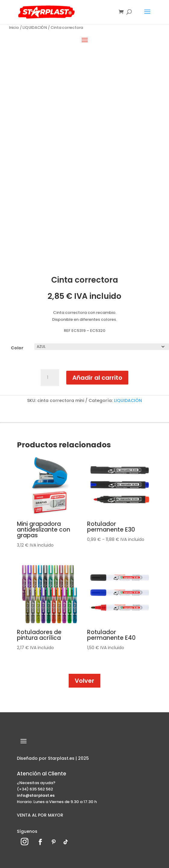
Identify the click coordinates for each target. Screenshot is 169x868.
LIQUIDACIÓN (35, 27)
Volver (84, 681)
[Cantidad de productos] (50, 378)
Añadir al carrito (97, 378)
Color (17, 348)
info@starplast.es (36, 795)
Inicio (14, 27)
